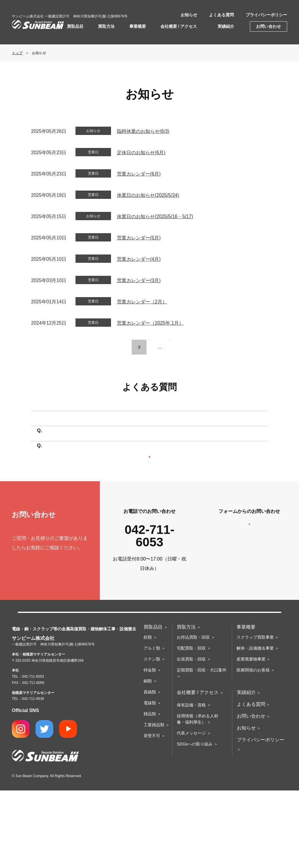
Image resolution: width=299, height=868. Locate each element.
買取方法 (106, 26)
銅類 (148, 759)
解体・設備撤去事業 (255, 726)
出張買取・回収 (191, 737)
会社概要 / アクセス (179, 26)
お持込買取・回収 (193, 715)
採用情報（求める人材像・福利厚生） (197, 797)
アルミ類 (152, 726)
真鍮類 (150, 769)
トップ (17, 53)
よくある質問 (221, 15)
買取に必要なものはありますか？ (81, 470)
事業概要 (138, 26)
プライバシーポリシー (266, 15)
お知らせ (189, 15)
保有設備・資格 (191, 782)
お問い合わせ (269, 26)
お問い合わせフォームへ (249, 597)
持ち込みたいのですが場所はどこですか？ (91, 430)
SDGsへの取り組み (195, 822)
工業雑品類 (154, 802)
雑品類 (150, 791)
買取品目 (75, 26)
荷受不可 (152, 813)
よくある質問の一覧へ (149, 513)
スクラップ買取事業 (255, 715)
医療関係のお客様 (253, 748)
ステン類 (152, 737)
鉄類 (148, 715)
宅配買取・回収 (191, 726)
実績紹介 (226, 26)
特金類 (150, 748)
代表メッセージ (191, 811)
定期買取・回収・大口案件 (202, 748)
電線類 (150, 780)
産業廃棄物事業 (251, 737)
